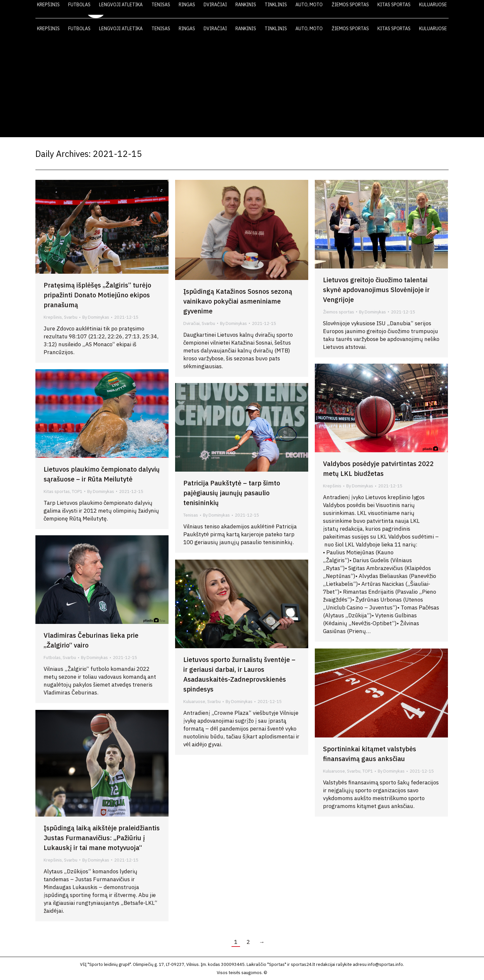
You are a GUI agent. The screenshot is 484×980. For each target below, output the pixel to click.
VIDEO (359, 9)
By (96, 317)
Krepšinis (53, 317)
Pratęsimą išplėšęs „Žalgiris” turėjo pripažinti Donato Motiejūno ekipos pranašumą (97, 295)
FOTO (386, 9)
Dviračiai (192, 323)
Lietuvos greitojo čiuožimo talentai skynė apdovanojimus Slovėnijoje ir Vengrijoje (376, 290)
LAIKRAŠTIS (326, 9)
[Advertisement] (242, 88)
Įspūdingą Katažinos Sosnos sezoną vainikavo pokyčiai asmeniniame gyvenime (238, 301)
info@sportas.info (385, 964)
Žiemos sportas (339, 312)
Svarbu (71, 317)
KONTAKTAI (418, 9)
